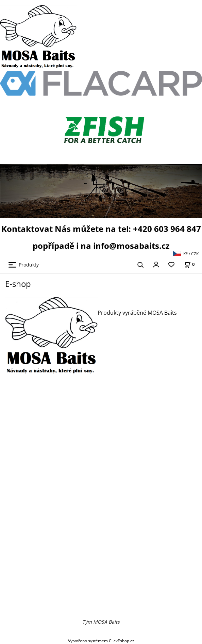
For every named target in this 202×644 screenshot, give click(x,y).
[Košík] (189, 264)
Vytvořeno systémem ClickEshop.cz (101, 641)
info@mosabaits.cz (131, 246)
